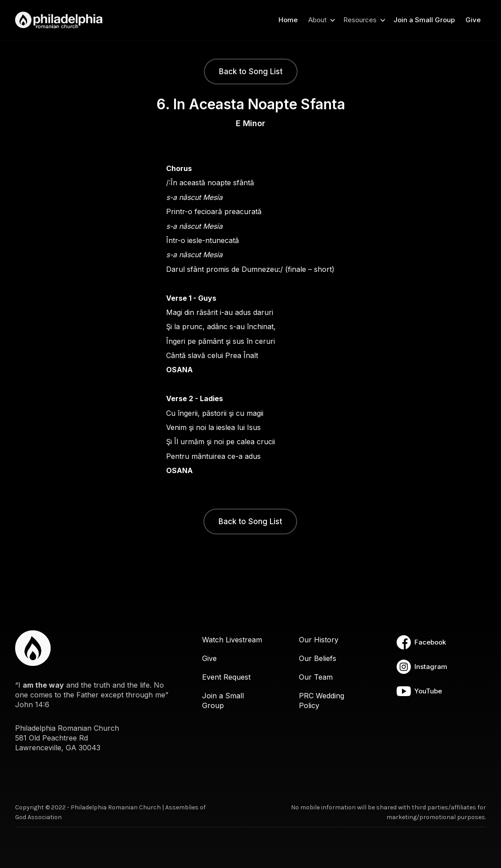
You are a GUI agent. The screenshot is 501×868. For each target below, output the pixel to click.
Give (473, 20)
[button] (320, 20)
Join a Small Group (424, 20)
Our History (319, 640)
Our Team (316, 677)
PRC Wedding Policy (322, 701)
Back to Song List (251, 72)
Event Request (226, 677)
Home (288, 20)
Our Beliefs (318, 658)
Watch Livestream (232, 640)
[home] (62, 20)
